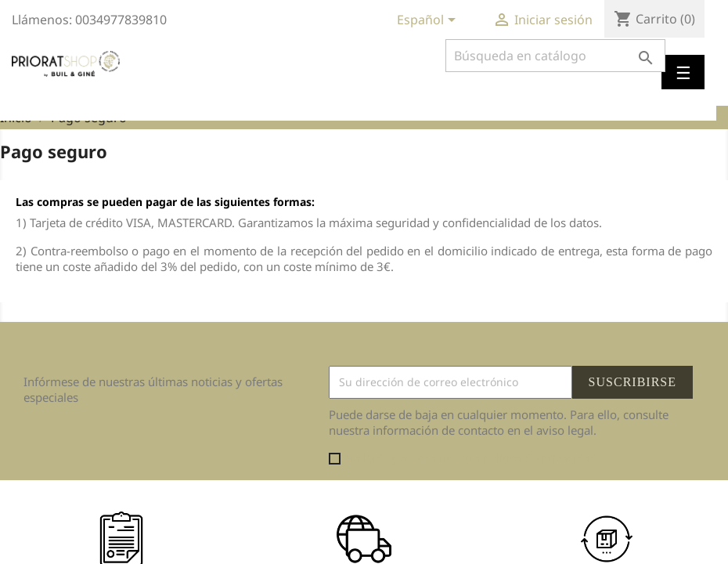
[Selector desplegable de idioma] (429, 21)
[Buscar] (555, 56)
